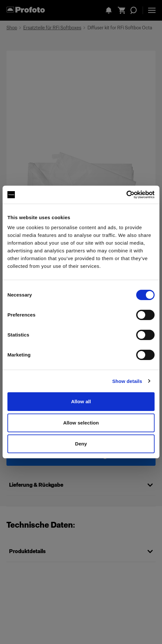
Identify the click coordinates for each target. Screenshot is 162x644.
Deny (81, 444)
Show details (127, 381)
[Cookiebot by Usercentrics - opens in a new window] (126, 195)
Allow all (81, 401)
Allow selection (81, 423)
